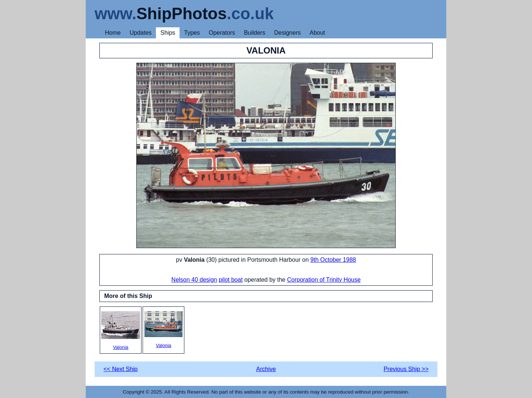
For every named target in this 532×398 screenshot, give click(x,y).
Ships (168, 33)
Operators (222, 33)
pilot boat (231, 280)
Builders (255, 33)
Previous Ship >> (406, 369)
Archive (266, 369)
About (317, 33)
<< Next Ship (121, 369)
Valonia (121, 331)
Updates (141, 33)
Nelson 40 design (194, 280)
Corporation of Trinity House (324, 280)
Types (192, 33)
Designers (287, 33)
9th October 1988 (333, 260)
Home (113, 33)
